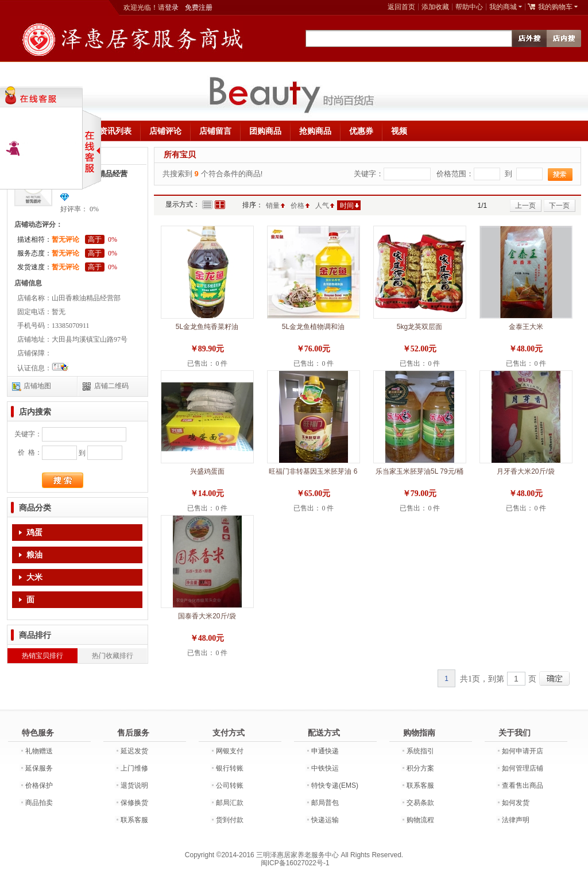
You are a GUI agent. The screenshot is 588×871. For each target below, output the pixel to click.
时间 (347, 206)
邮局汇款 (230, 803)
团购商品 (265, 131)
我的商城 (503, 7)
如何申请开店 (523, 751)
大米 (34, 577)
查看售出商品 (523, 785)
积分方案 (420, 768)
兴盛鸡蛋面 (207, 471)
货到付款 (230, 820)
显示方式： (183, 204)
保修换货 (134, 803)
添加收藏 (435, 7)
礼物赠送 (39, 751)
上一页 (525, 206)
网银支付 (230, 751)
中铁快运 (325, 768)
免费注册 (199, 7)
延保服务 (39, 768)
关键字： (28, 434)
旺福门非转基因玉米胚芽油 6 (313, 471)
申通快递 (325, 751)
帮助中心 (469, 7)
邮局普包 (325, 803)
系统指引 (420, 751)
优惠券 (361, 131)
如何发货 (516, 803)
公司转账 (230, 785)
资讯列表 (115, 131)
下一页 (559, 206)
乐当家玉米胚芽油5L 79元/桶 (419, 471)
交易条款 (420, 803)
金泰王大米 (526, 327)
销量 (273, 206)
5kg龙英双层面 (419, 327)
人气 (322, 206)
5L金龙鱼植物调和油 (313, 327)
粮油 (34, 555)
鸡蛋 (34, 533)
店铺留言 (215, 131)
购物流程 (420, 820)
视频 (399, 131)
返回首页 (401, 7)
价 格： (30, 452)
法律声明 (516, 820)
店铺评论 (165, 131)
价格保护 (39, 785)
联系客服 (134, 820)
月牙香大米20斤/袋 (526, 471)
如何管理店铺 (523, 768)
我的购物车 (555, 7)
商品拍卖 (39, 803)
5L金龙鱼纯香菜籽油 (207, 327)
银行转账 (230, 768)
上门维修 (134, 768)
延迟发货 (134, 751)
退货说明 (134, 785)
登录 (172, 7)
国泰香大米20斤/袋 (207, 616)
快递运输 (325, 820)
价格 (297, 206)
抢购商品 (315, 131)
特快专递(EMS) (335, 785)
